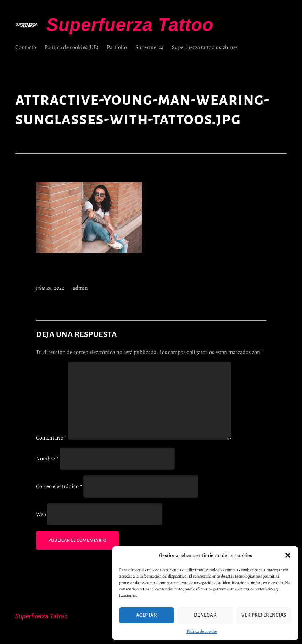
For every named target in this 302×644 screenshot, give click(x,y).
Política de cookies (202, 631)
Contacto (26, 47)
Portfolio (117, 47)
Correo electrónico (59, 486)
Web (41, 514)
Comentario (51, 438)
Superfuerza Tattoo (130, 25)
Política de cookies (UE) (71, 47)
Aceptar (147, 615)
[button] (288, 555)
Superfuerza (149, 47)
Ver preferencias (264, 615)
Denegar (205, 615)
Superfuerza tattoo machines (205, 47)
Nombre (47, 459)
